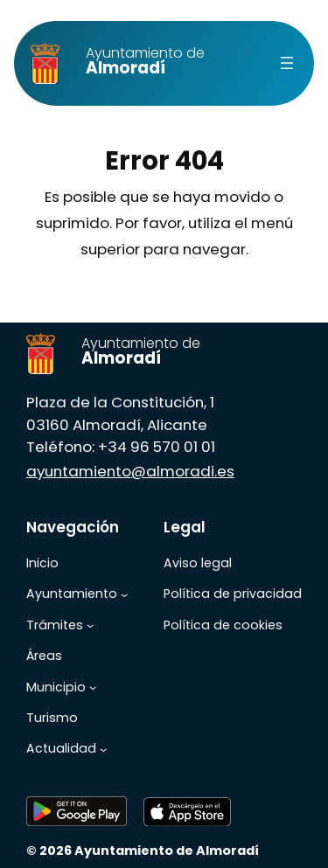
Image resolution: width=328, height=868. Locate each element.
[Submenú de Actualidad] (103, 749)
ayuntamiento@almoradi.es (130, 471)
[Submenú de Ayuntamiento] (124, 594)
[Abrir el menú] (287, 63)
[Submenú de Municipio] (93, 687)
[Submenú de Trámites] (90, 625)
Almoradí (145, 61)
